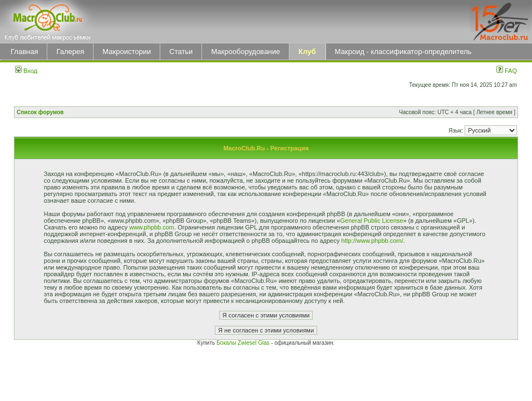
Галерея (70, 52)
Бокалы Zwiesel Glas (244, 343)
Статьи (181, 52)
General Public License (371, 221)
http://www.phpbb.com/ (372, 241)
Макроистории (127, 52)
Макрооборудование (245, 52)
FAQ (507, 71)
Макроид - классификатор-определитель (403, 52)
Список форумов (40, 112)
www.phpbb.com (152, 227)
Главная (24, 52)
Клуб (307, 52)
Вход (26, 71)
